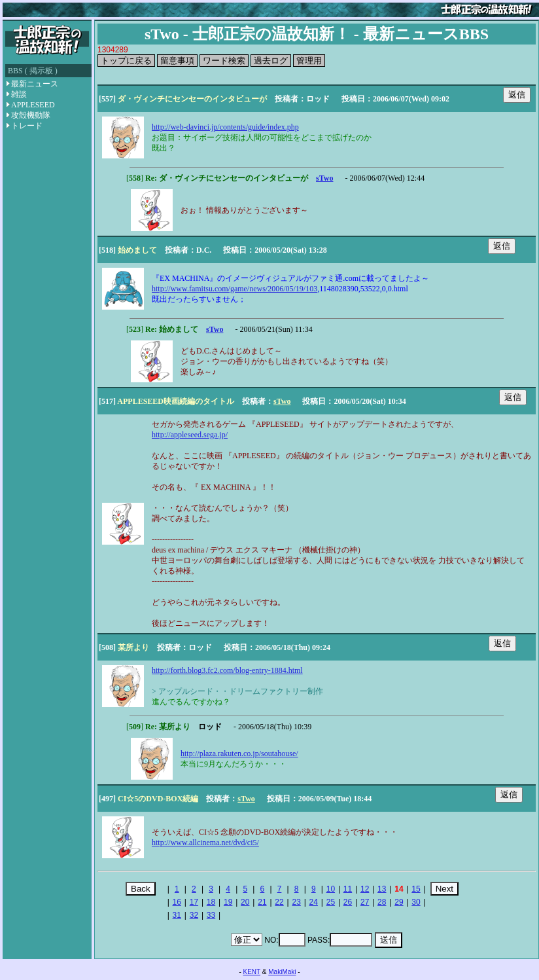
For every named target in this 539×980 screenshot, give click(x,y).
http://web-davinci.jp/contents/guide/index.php (225, 127)
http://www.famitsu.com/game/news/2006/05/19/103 (235, 289)
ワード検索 (224, 61)
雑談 (17, 94)
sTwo (324, 178)
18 (211, 902)
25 (331, 902)
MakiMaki (282, 972)
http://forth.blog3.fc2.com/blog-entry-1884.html (227, 670)
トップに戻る (126, 61)
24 (314, 902)
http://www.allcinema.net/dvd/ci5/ (205, 843)
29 (399, 902)
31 (177, 915)
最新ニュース (32, 84)
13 (382, 889)
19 (228, 902)
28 (382, 902)
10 (331, 889)
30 (416, 902)
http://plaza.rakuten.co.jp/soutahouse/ (239, 753)
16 (177, 902)
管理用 (309, 61)
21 (262, 902)
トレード (25, 126)
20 (245, 902)
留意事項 (177, 61)
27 (365, 902)
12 (365, 889)
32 (194, 915)
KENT (252, 972)
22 (279, 902)
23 (296, 902)
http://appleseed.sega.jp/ (190, 435)
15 (416, 889)
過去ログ (271, 61)
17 (194, 902)
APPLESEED (31, 105)
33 (211, 915)
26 (348, 902)
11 (348, 889)
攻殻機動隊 (28, 115)
